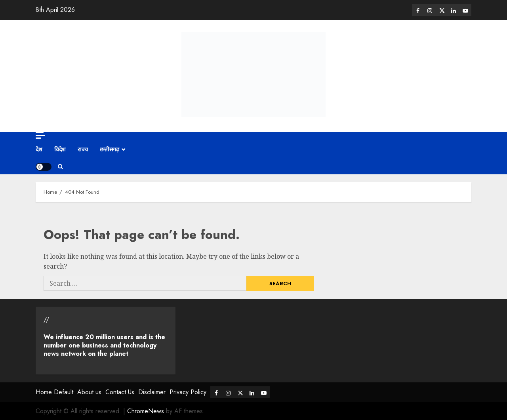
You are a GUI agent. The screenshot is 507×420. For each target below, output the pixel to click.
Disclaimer (152, 392)
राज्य (83, 149)
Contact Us (120, 392)
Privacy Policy (188, 392)
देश (39, 149)
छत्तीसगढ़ (110, 149)
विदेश (60, 149)
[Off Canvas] (40, 135)
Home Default (54, 392)
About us (89, 392)
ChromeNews (146, 411)
